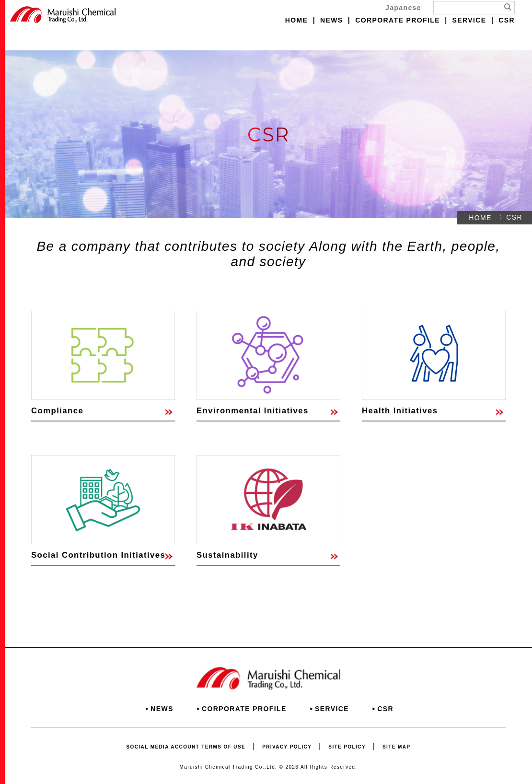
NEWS (332, 20)
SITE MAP (396, 747)
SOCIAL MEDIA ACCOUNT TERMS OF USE (186, 747)
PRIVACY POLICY (287, 747)
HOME (297, 20)
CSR (507, 20)
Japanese (403, 8)
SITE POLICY (347, 747)
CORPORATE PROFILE (398, 20)
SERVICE (469, 20)
